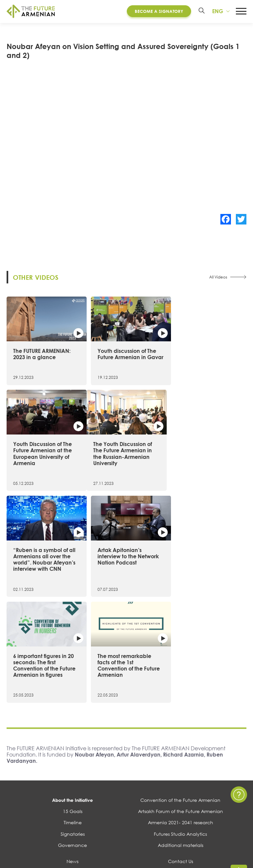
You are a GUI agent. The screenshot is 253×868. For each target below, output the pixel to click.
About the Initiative (72, 702)
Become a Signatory (159, 11)
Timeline (73, 725)
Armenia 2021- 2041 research (181, 725)
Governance (72, 747)
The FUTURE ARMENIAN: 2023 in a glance (42, 353)
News (72, 763)
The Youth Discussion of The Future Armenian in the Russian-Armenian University (42, 463)
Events (72, 775)
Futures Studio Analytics (180, 736)
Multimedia (72, 786)
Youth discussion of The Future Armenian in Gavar (124, 356)
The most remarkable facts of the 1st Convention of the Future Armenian (126, 567)
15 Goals (73, 713)
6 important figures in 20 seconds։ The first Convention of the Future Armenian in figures (44, 567)
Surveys (72, 797)
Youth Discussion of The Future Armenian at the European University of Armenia (206, 359)
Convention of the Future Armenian (180, 702)
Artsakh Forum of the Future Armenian (181, 713)
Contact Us (181, 763)
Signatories (73, 736)
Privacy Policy (181, 775)
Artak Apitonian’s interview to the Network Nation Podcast (207, 460)
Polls (72, 809)
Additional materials (181, 747)
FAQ (180, 786)
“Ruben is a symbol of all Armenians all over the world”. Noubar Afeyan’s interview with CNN (126, 463)
